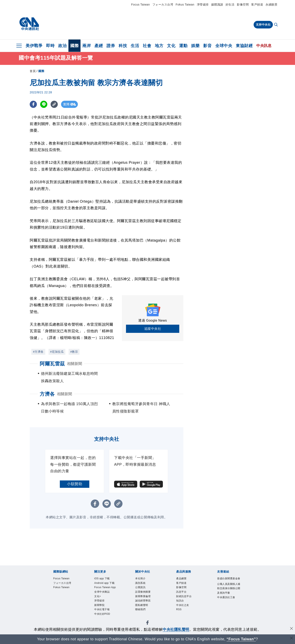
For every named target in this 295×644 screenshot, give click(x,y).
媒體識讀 (217, 5)
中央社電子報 (102, 609)
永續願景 (271, 5)
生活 (135, 46)
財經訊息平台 (184, 596)
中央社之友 (183, 605)
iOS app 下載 (102, 578)
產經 (99, 46)
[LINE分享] (44, 104)
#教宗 (74, 352)
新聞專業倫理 (143, 596)
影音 (207, 46)
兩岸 (87, 46)
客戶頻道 (257, 5)
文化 (171, 46)
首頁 (33, 71)
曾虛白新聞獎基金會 (229, 578)
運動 (183, 46)
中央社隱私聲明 (176, 629)
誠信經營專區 (143, 601)
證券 (111, 46)
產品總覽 (181, 578)
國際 (74, 46)
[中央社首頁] (29, 24)
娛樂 (195, 46)
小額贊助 (75, 484)
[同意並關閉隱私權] (292, 629)
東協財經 (244, 46)
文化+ (98, 596)
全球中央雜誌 (102, 592)
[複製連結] (54, 104)
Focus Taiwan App (105, 587)
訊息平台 (181, 592)
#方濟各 (38, 352)
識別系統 (140, 583)
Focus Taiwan (140, 5)
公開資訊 (140, 587)
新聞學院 (99, 605)
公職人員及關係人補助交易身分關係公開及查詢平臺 (229, 588)
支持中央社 (263, 25)
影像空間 (243, 5)
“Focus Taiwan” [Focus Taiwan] (241, 639)
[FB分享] (33, 104)
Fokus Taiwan (185, 5)
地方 (159, 46)
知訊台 (180, 601)
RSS (179, 609)
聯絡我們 (140, 609)
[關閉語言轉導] (292, 639)
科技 (123, 46)
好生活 (230, 5)
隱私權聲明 (142, 605)
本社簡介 (140, 578)
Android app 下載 (104, 583)
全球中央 (224, 46)
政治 (62, 46)
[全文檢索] (276, 25)
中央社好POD (102, 614)
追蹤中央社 (153, 329)
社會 (147, 46)
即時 (50, 46)
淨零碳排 (203, 5)
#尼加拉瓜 (57, 352)
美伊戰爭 (34, 46)
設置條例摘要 (143, 592)
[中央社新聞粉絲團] (147, 623)
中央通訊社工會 (226, 597)
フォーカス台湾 (163, 5)
